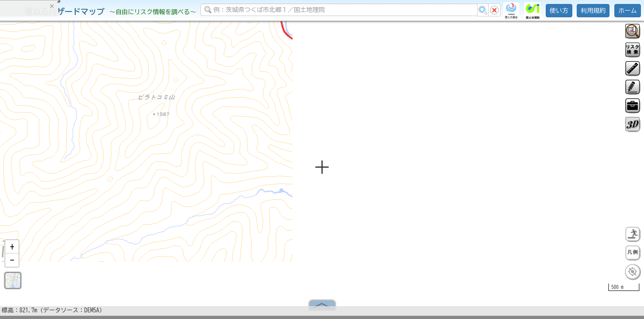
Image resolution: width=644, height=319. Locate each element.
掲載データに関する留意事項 (48, 151)
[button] (12, 250)
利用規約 (593, 11)
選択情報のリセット (93, 175)
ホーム (628, 11)
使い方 (559, 11)
